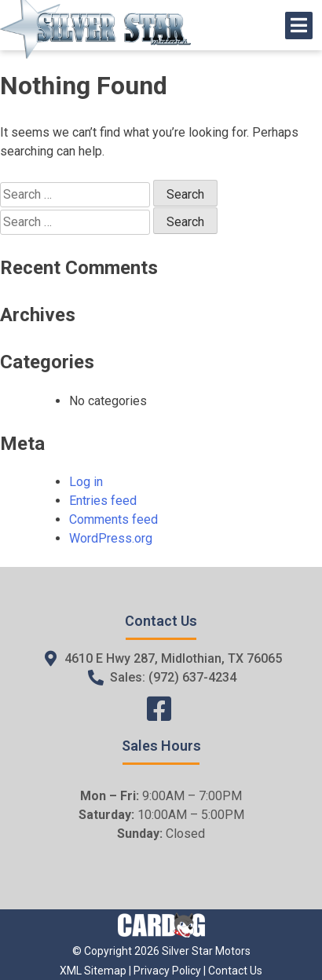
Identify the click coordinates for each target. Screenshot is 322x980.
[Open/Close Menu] (299, 26)
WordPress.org (111, 538)
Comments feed (113, 519)
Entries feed (103, 501)
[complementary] (275, 933)
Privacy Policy (167, 971)
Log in (86, 482)
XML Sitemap (93, 971)
